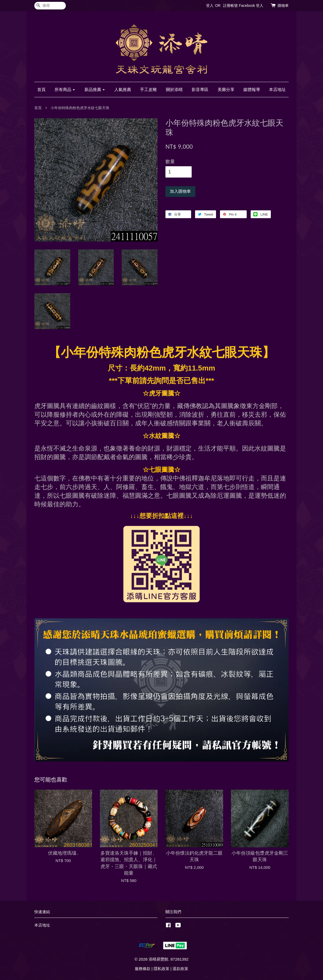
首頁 (41, 90)
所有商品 (65, 90)
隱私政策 (161, 969)
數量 (170, 162)
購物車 (283, 6)
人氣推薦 (123, 90)
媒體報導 (252, 90)
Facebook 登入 (251, 6)
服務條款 (143, 969)
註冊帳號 (230, 6)
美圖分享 (226, 90)
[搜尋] (50, 6)
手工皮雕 (148, 90)
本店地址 (277, 90)
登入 (210, 6)
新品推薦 (95, 90)
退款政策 (180, 969)
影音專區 (200, 90)
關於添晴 (174, 90)
